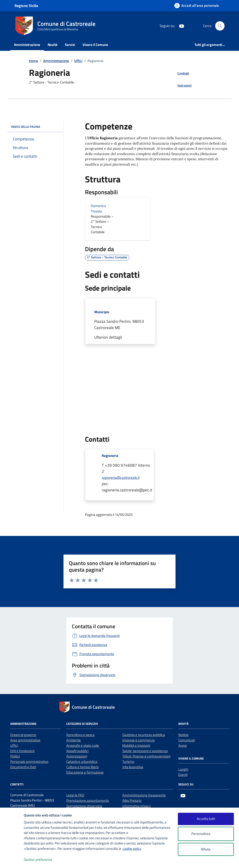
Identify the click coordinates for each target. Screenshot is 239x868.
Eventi (183, 775)
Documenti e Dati (23, 767)
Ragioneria (110, 456)
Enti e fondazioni (22, 751)
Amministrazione (27, 45)
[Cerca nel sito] (220, 26)
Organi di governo (23, 735)
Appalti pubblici (77, 751)
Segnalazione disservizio (84, 806)
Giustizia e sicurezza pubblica (144, 735)
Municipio (102, 312)
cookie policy (132, 849)
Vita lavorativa (133, 767)
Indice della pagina (35, 127)
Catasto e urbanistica (82, 762)
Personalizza (206, 834)
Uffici (14, 745)
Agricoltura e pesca (80, 735)
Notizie (183, 735)
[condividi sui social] (179, 73)
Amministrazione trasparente (144, 795)
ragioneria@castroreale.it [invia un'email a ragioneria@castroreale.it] (121, 477)
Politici (15, 756)
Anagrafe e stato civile (83, 745)
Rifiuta (206, 849)
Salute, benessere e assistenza (145, 751)
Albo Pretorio (132, 800)
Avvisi (183, 745)
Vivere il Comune (95, 45)
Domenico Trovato (98, 208)
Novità (53, 45)
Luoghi (183, 769)
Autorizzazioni (77, 756)
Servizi (70, 45)
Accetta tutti (206, 819)
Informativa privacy (137, 806)
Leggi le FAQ (75, 795)
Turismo (128, 762)
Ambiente (74, 740)
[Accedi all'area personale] (197, 5)
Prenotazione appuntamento (88, 800)
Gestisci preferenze (43, 860)
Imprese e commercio (139, 740)
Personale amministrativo (29, 762)
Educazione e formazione (85, 772)
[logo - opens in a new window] (12, 860)
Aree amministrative (25, 740)
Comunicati (187, 740)
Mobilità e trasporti (136, 745)
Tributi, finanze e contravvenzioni (146, 756)
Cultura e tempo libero (83, 767)
